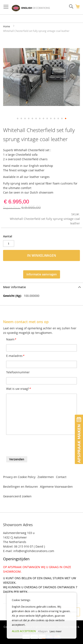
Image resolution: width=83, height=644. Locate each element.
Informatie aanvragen (42, 274)
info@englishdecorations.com (34, 551)
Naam (11, 339)
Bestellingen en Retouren (20, 487)
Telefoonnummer (18, 372)
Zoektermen (46, 477)
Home (7, 26)
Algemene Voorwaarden (56, 487)
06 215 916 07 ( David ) (30, 546)
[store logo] (31, 8)
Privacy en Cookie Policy (19, 477)
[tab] (41, 287)
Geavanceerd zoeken (17, 496)
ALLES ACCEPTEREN (24, 631)
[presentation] (37, 446)
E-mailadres (15, 356)
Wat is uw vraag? (18, 389)
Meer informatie (14, 287)
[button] (11, 77)
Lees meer (56, 631)
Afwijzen (43, 631)
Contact (61, 477)
